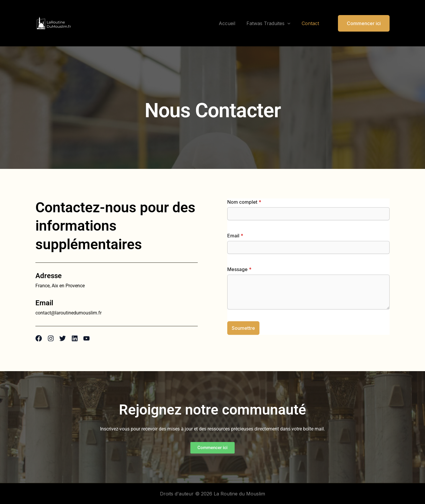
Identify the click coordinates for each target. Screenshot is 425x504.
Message (239, 269)
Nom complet (244, 202)
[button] (360, 23)
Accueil (231, 23)
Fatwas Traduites (271, 23)
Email (235, 236)
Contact (311, 23)
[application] (290, 23)
